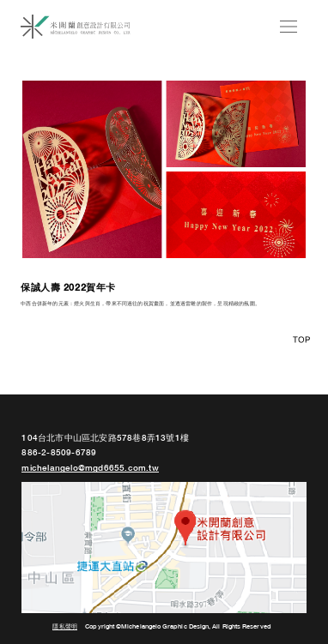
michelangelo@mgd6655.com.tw (90, 468)
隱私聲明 (64, 627)
